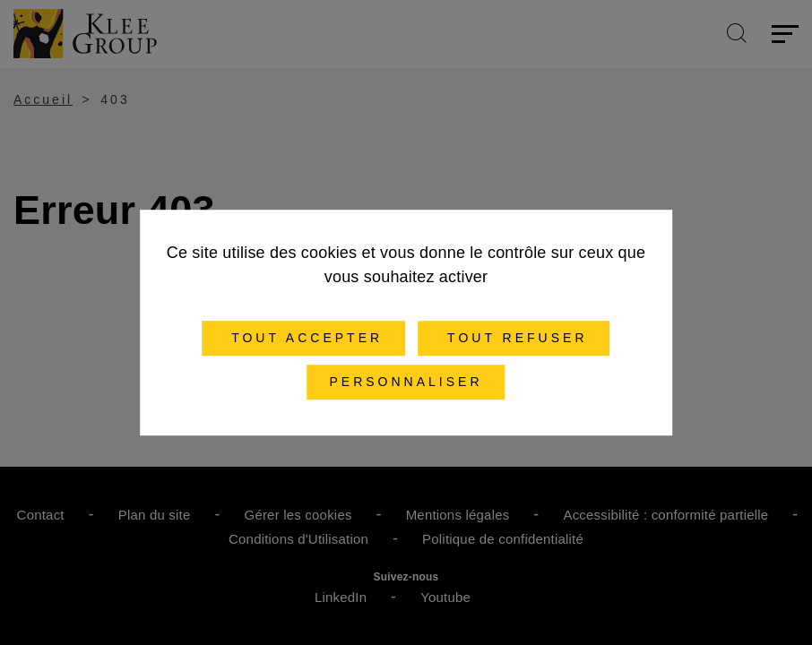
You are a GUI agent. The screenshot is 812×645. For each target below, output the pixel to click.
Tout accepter (304, 338)
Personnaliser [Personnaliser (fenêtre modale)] (406, 382)
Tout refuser (514, 338)
